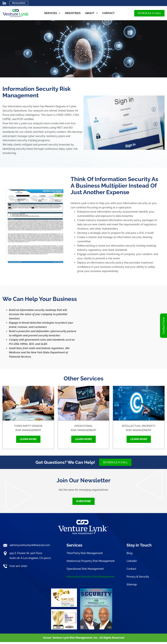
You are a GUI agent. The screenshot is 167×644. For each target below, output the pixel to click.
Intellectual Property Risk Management (91, 563)
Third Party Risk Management (85, 555)
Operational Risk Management (85, 571)
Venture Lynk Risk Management (72, 640)
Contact (108, 13)
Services (52, 14)
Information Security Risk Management (90, 579)
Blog (129, 555)
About (91, 14)
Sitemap (132, 587)
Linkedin (132, 563)
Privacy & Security (138, 579)
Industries (73, 13)
